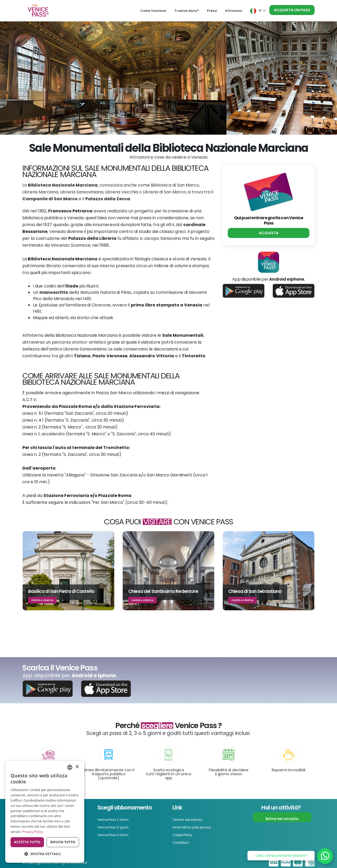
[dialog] (45, 812)
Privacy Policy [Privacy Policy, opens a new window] (33, 832)
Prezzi (212, 11)
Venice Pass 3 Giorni (116, 834)
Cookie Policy (185, 834)
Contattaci (183, 842)
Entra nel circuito (282, 819)
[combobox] (70, 767)
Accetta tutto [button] (27, 842)
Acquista (269, 233)
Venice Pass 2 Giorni (116, 820)
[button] (45, 854)
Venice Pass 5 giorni (117, 827)
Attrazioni (234, 11)
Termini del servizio (190, 820)
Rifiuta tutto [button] (63, 842)
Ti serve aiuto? (187, 11)
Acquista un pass (292, 10)
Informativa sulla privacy (196, 827)
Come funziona (153, 11)
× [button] (77, 767)
